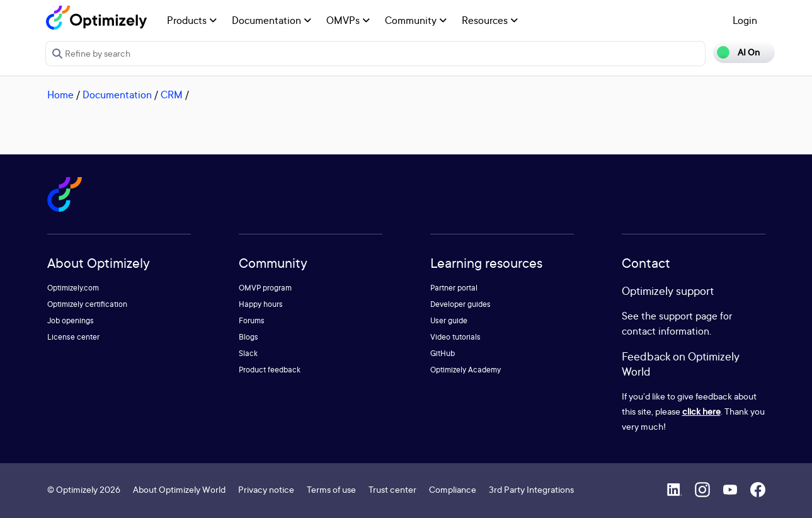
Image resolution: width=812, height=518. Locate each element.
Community (416, 20)
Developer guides (460, 304)
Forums (252, 320)
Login (745, 20)
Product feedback (270, 370)
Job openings (71, 320)
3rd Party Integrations (531, 489)
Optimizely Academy (466, 370)
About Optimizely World (179, 489)
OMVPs (348, 20)
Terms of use (331, 489)
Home (60, 95)
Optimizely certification (87, 304)
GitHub (443, 353)
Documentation (272, 20)
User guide (449, 320)
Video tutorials (455, 337)
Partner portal (454, 288)
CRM (172, 95)
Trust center (392, 489)
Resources (490, 20)
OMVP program (265, 288)
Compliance (453, 489)
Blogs (249, 337)
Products (192, 20)
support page (688, 316)
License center (73, 337)
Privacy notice (266, 489)
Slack (248, 353)
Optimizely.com (73, 288)
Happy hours (261, 304)
